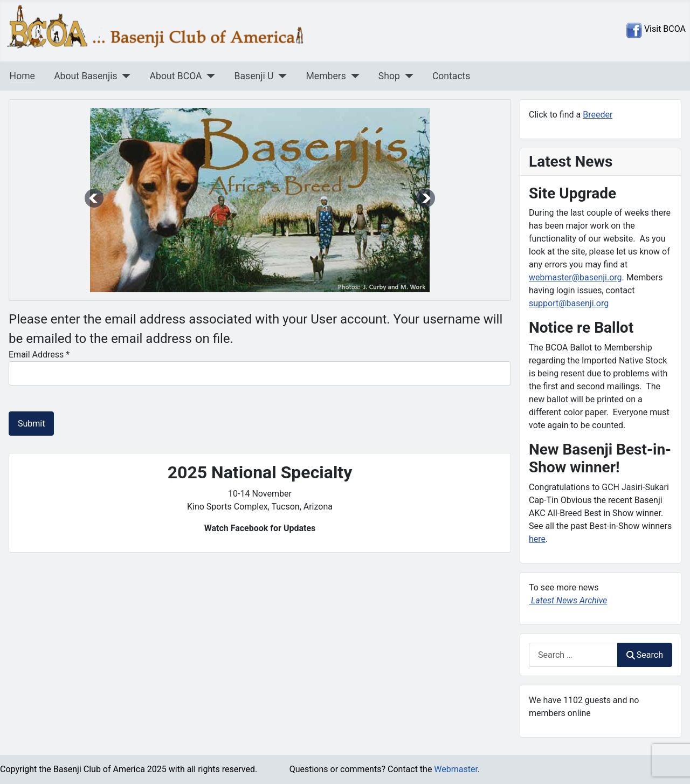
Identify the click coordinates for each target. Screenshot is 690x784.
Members (326, 76)
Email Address (39, 355)
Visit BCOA (664, 29)
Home (22, 76)
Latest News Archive (568, 600)
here (537, 539)
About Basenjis (85, 76)
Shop (389, 76)
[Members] (353, 76)
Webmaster (456, 769)
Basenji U (254, 76)
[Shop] (407, 76)
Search (645, 655)
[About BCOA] (209, 76)
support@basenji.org (569, 303)
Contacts (451, 76)
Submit (31, 424)
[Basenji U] (280, 76)
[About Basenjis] (124, 76)
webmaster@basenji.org (575, 277)
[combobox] (573, 655)
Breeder (598, 115)
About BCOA (176, 76)
